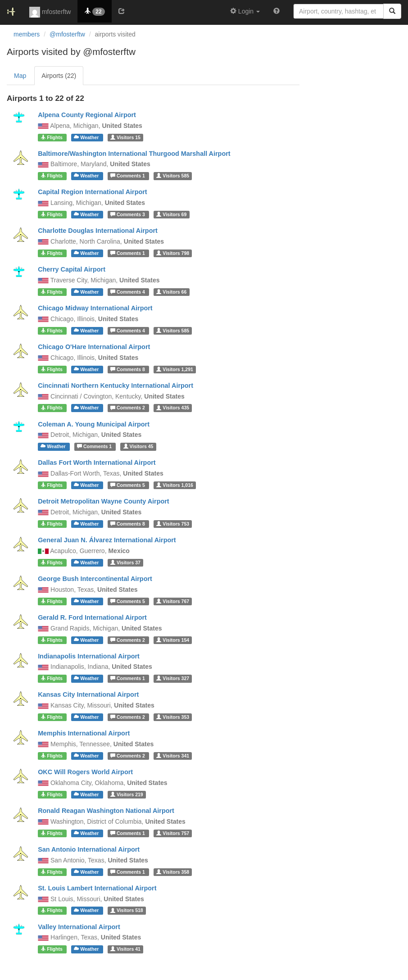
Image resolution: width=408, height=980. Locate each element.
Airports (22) (59, 76)
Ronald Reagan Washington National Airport (106, 811)
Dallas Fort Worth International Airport (97, 463)
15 (125, 137)
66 (171, 292)
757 (173, 833)
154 (173, 640)
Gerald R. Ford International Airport (92, 617)
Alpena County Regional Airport (87, 115)
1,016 (175, 485)
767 (173, 601)
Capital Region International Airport (93, 192)
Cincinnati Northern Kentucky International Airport (116, 386)
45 (138, 446)
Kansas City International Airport (88, 694)
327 (173, 678)
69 (171, 214)
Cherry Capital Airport (72, 269)
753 (173, 524)
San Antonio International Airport (89, 849)
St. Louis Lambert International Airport (97, 888)
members (27, 34)
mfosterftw (50, 12)
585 (173, 176)
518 (127, 911)
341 (173, 756)
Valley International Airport (79, 927)
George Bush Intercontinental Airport (95, 579)
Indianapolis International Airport (89, 656)
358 (173, 872)
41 (125, 949)
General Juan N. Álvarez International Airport (107, 540)
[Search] (392, 11)
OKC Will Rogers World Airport (85, 772)
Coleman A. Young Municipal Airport (94, 424)
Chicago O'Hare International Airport (94, 347)
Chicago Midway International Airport (95, 308)
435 (173, 408)
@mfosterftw (67, 34)
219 (127, 794)
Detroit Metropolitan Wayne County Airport (104, 501)
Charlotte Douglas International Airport (98, 231)
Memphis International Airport (84, 733)
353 (173, 717)
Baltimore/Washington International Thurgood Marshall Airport (134, 154)
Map (20, 76)
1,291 (175, 369)
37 (125, 563)
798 (173, 253)
